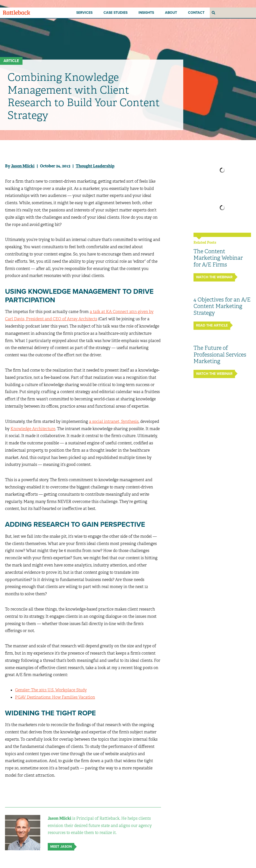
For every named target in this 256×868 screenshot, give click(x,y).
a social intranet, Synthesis (114, 421)
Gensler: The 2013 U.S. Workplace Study (51, 690)
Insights (146, 13)
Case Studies (115, 13)
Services (84, 13)
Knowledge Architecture (33, 429)
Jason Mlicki (23, 166)
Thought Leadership (95, 166)
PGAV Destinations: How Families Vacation (55, 697)
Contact (196, 13)
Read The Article (212, 325)
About (171, 13)
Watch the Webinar (214, 277)
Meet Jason (61, 847)
